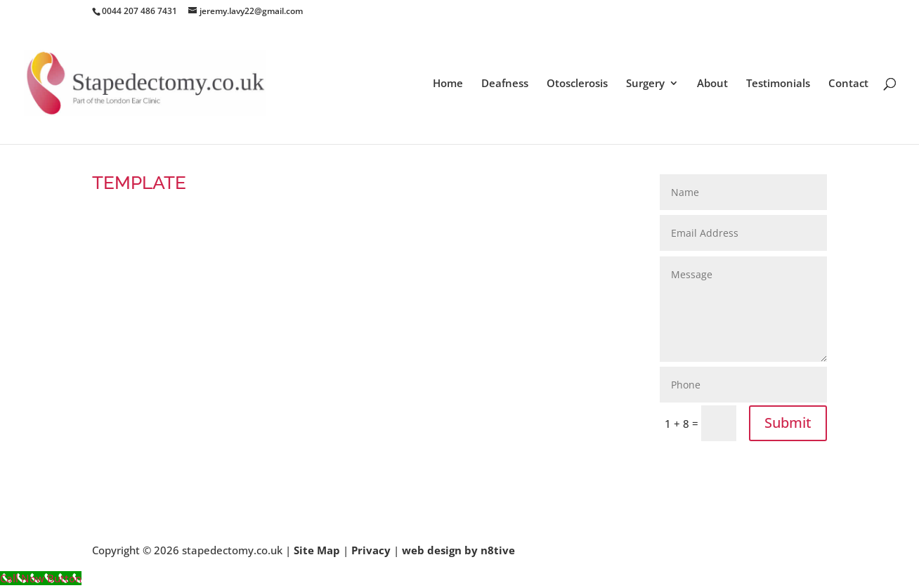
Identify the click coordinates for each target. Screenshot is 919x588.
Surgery (645, 84)
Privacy (371, 550)
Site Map (317, 550)
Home (448, 84)
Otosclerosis (577, 84)
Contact (848, 84)
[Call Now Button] (41, 578)
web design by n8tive (458, 550)
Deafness (505, 84)
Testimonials (778, 84)
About (712, 84)
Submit (788, 423)
